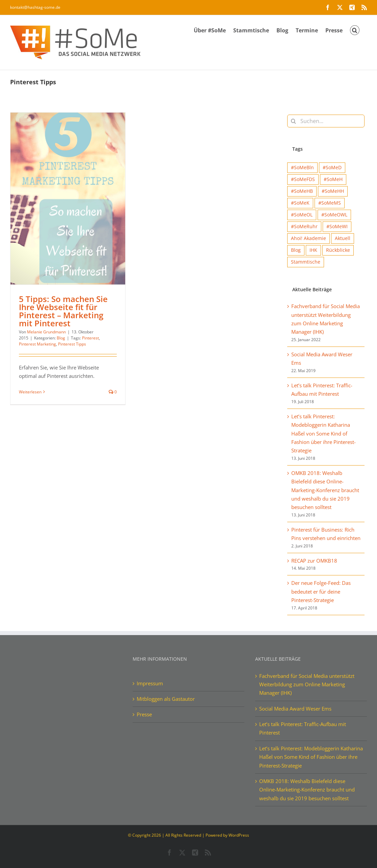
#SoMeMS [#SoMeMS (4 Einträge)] (330, 203)
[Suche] (294, 121)
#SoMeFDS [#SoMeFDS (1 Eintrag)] (303, 179)
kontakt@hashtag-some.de (35, 7)
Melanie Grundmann (46, 332)
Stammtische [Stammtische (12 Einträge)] (306, 262)
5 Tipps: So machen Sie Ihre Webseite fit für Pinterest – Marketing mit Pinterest (63, 311)
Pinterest (90, 338)
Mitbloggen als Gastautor (166, 699)
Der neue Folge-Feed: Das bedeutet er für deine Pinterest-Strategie (321, 591)
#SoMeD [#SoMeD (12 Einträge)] (332, 168)
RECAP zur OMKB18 (314, 561)
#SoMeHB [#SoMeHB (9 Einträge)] (302, 191)
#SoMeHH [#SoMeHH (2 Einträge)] (333, 191)
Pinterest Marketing (37, 344)
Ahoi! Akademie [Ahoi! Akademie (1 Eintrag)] (308, 238)
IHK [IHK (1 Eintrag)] (313, 250)
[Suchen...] (326, 121)
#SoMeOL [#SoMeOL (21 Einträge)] (302, 215)
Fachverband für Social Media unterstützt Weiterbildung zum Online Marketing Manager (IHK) (307, 684)
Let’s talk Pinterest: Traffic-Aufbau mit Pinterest (303, 728)
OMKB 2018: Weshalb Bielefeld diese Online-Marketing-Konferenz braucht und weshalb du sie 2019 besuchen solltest (325, 490)
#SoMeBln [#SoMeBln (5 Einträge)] (302, 168)
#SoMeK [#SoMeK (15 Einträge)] (300, 203)
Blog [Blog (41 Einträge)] (296, 250)
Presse (144, 714)
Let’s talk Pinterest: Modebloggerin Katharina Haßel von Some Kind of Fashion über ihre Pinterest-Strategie (324, 433)
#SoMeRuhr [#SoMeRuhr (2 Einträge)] (304, 227)
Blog (61, 338)
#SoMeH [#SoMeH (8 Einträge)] (333, 179)
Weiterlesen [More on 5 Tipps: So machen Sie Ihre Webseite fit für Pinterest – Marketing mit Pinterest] (30, 392)
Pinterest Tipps (72, 344)
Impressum (150, 683)
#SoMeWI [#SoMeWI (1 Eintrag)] (337, 227)
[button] (355, 30)
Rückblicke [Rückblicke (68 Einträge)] (338, 250)
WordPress (239, 835)
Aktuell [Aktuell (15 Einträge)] (343, 238)
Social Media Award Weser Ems (295, 709)
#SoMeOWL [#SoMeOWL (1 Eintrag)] (334, 215)
